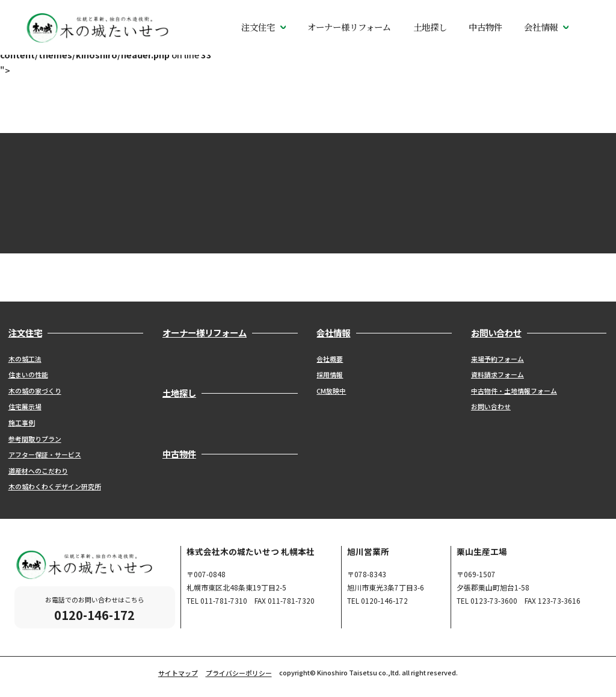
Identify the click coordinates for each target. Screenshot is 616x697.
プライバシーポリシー (239, 673)
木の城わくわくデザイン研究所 (55, 486)
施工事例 (22, 423)
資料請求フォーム (497, 374)
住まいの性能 (28, 374)
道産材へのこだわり (38, 471)
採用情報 (330, 374)
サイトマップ (178, 673)
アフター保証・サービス (45, 454)
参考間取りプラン (35, 439)
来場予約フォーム (497, 359)
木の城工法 (25, 359)
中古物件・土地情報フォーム (514, 391)
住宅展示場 (25, 406)
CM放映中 (331, 391)
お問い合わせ (491, 406)
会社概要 (330, 359)
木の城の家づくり (35, 391)
